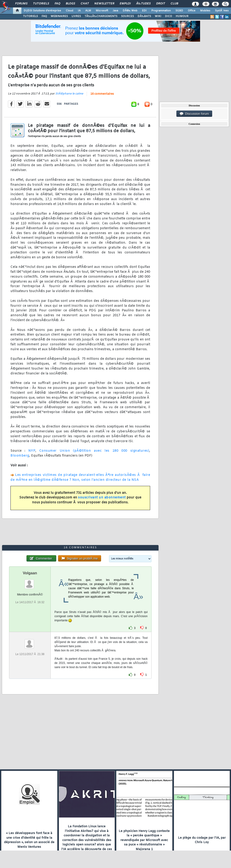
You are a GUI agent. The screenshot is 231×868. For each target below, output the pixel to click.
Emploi (125, 4)
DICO (168, 16)
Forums (21, 4)
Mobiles (205, 11)
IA (79, 11)
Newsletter (104, 4)
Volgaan (30, 573)
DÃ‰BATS (144, 16)
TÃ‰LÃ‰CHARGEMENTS (101, 16)
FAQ (57, 4)
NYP (32, 451)
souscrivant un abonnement (102, 498)
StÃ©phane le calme (69, 94)
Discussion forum (194, 114)
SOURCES (127, 16)
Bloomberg (20, 456)
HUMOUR (182, 16)
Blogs (70, 4)
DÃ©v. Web (130, 11)
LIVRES (76, 16)
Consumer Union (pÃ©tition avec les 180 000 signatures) (94, 451)
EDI (144, 11)
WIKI (158, 16)
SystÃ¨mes (222, 11)
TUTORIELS (30, 16)
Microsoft (102, 11)
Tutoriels (41, 4)
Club (174, 4)
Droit (161, 4)
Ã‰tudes (143, 4)
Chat (85, 4)
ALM (88, 11)
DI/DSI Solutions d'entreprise (42, 11)
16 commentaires (102, 94)
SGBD (179, 11)
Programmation (161, 11)
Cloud (69, 11)
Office (192, 11)
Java (115, 11)
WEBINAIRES (59, 16)
